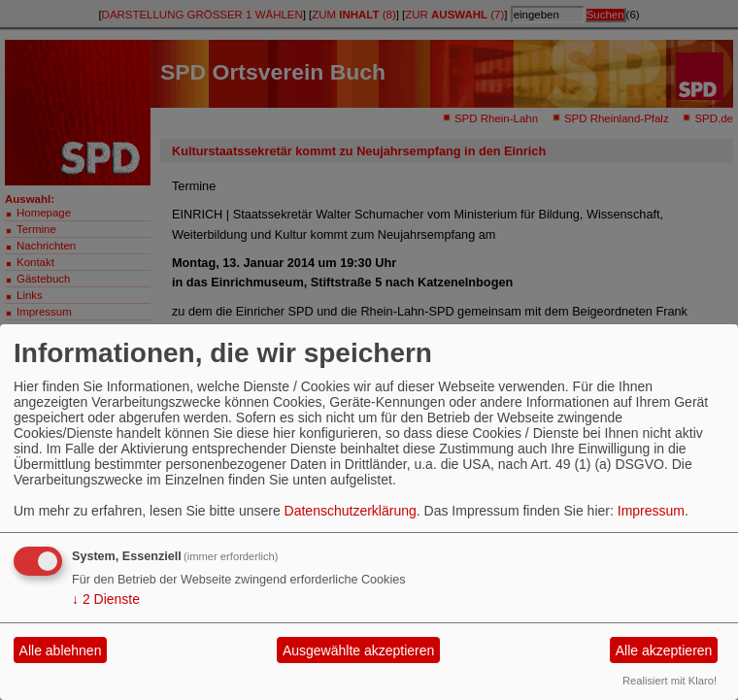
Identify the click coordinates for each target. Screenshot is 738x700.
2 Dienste (106, 599)
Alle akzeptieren (664, 650)
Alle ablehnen (61, 650)
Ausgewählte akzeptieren (358, 650)
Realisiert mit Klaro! (670, 681)
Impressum (651, 511)
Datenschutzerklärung (351, 511)
